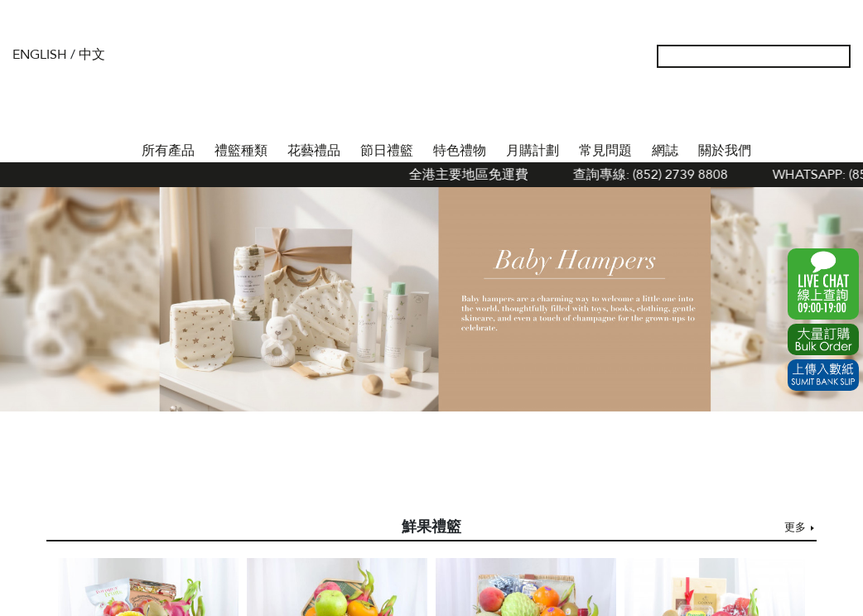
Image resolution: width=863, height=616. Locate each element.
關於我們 (725, 151)
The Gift (431, 89)
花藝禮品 (314, 151)
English (40, 55)
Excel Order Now (823, 339)
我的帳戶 (759, 108)
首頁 (117, 147)
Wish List (786, 108)
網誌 (665, 151)
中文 (92, 55)
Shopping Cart (812, 108)
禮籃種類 (241, 151)
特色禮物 (460, 151)
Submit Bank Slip (823, 375)
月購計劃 (533, 151)
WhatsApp (823, 284)
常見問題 (605, 151)
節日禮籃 (387, 151)
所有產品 (168, 151)
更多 (795, 527)
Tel (839, 108)
